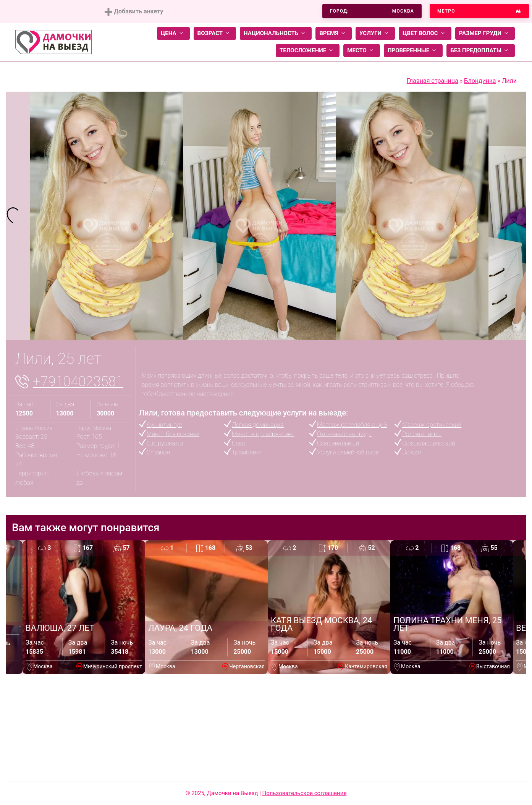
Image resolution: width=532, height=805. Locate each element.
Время (334, 33)
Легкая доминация (258, 425)
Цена (173, 33)
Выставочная (493, 666)
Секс (238, 443)
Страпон (158, 452)
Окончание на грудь (344, 434)
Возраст (215, 33)
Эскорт (412, 452)
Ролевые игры (422, 434)
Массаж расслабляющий (352, 425)
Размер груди (485, 33)
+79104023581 (78, 381)
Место (362, 51)
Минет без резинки (173, 434)
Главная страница (433, 81)
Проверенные (413, 51)
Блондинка (480, 81)
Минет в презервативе (263, 434)
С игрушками (165, 443)
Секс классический (429, 443)
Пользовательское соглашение (305, 793)
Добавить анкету (134, 12)
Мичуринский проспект (113, 666)
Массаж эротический (432, 425)
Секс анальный (338, 443)
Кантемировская (366, 666)
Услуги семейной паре (348, 452)
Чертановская (247, 666)
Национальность (276, 33)
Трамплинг (247, 452)
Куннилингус (164, 425)
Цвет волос (425, 33)
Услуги (375, 33)
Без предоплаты (481, 51)
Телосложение (308, 51)
